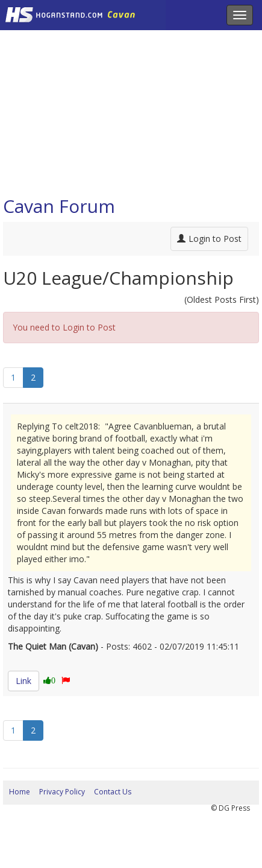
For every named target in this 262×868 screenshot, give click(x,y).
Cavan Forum (59, 206)
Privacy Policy (62, 792)
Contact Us (113, 792)
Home (20, 792)
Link (23, 681)
